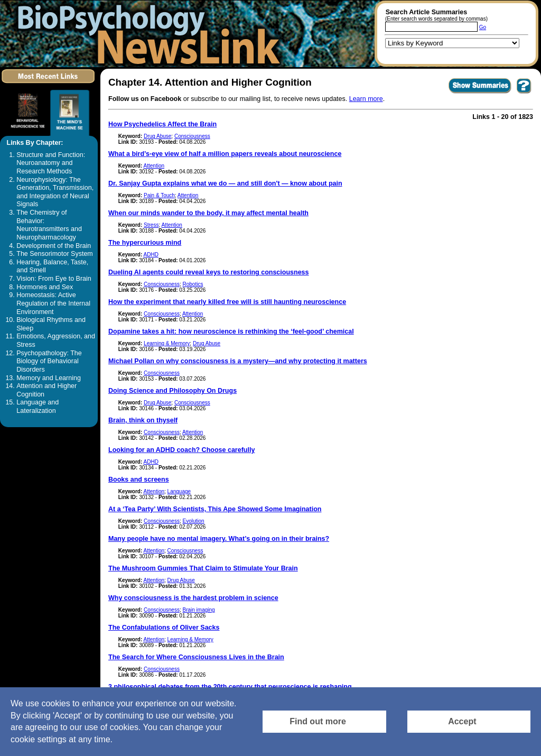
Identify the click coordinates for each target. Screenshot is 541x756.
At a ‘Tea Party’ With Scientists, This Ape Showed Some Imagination (215, 509)
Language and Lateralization (38, 407)
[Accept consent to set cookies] (469, 722)
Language (179, 491)
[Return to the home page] (145, 34)
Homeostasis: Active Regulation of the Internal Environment (53, 303)
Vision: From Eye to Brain (54, 279)
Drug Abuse (157, 136)
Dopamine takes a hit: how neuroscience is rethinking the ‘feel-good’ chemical (231, 331)
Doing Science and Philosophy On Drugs (172, 391)
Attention (154, 166)
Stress (151, 225)
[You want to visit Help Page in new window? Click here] (524, 93)
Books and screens (139, 480)
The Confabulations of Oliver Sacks (164, 628)
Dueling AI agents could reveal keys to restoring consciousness (209, 272)
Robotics (193, 284)
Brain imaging (198, 610)
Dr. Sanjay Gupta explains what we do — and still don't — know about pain (225, 183)
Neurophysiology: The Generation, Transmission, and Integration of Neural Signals (55, 192)
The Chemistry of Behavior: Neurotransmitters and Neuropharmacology (49, 225)
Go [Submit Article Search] (483, 27)
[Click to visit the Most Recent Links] (49, 85)
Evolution (193, 521)
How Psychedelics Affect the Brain (162, 124)
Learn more (366, 99)
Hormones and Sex (45, 287)
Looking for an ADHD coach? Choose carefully (181, 450)
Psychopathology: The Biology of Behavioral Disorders (49, 361)
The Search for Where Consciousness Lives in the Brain (196, 657)
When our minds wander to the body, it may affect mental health (208, 213)
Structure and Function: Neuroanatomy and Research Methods (51, 163)
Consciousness (192, 136)
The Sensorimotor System (55, 254)
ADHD (151, 255)
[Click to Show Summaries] (480, 93)
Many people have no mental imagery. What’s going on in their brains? (219, 539)
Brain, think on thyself (143, 420)
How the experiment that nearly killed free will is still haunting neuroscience (227, 302)
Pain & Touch (159, 195)
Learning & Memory (167, 343)
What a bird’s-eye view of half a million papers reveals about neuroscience (225, 154)
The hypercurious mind (145, 243)
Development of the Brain (54, 246)
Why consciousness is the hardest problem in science (193, 598)
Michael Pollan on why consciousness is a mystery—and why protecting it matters (238, 361)
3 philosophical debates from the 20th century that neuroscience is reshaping (230, 687)
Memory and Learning (49, 378)
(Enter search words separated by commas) (436, 19)
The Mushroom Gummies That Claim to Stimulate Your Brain (203, 568)
